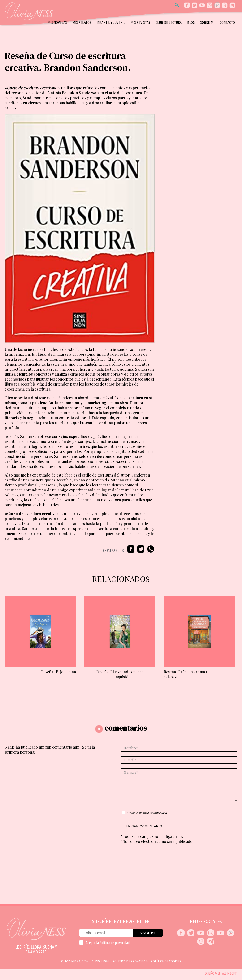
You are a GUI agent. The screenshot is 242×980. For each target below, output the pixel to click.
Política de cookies (166, 961)
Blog (191, 22)
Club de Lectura (169, 22)
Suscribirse (148, 933)
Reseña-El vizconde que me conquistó (120, 674)
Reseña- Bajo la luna (58, 672)
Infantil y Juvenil (111, 22)
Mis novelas (57, 22)
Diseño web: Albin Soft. (221, 973)
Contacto (227, 22)
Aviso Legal (101, 961)
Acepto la (108, 943)
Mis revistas (140, 22)
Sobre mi (207, 22)
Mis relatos (82, 22)
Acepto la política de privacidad (147, 813)
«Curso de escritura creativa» (32, 514)
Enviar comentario (144, 826)
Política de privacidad (115, 943)
